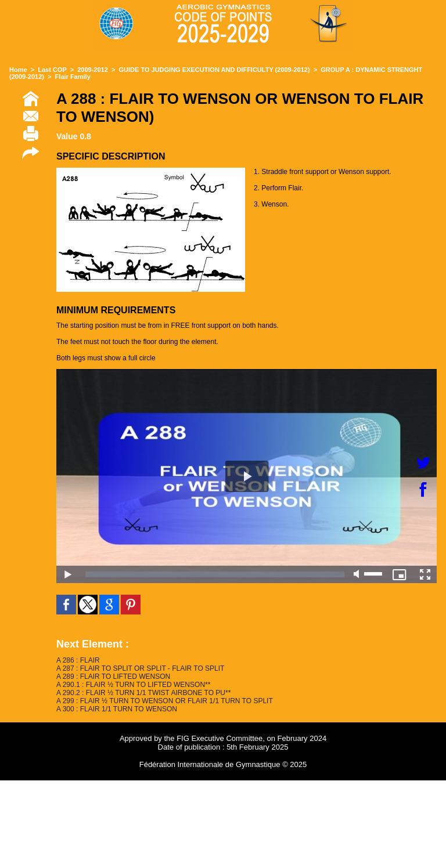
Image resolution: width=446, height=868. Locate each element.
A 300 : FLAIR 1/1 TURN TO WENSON (117, 709)
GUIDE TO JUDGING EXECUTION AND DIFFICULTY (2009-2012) (215, 70)
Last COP (52, 70)
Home (18, 70)
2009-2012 (93, 70)
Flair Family (73, 77)
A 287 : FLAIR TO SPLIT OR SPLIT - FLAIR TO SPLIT (140, 668)
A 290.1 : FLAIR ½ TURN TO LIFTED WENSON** (133, 685)
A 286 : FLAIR (78, 660)
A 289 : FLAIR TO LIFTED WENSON (113, 677)
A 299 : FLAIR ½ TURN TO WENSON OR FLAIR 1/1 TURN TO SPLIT (165, 701)
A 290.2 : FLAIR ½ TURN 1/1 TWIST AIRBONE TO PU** (143, 693)
